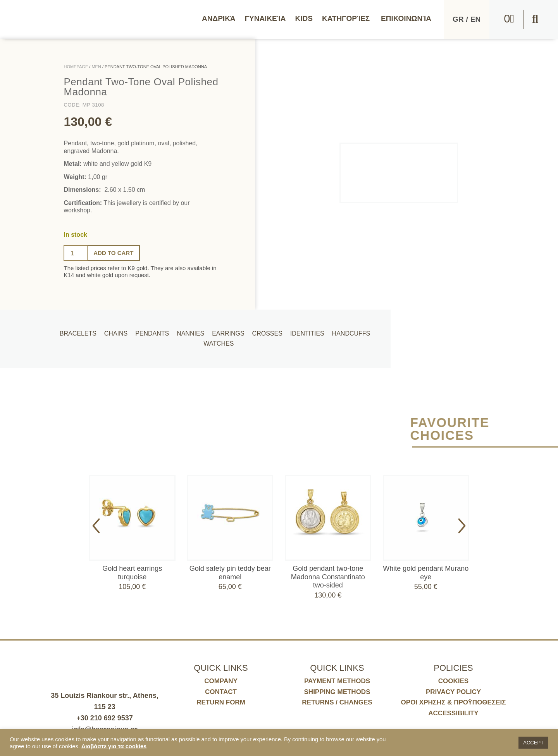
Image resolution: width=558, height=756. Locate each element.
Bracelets (85, 330)
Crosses (267, 330)
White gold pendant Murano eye (426, 573)
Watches (217, 347)
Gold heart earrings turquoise (132, 573)
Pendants (156, 330)
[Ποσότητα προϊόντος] (76, 253)
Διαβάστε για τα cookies (114, 746)
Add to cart (115, 253)
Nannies (193, 330)
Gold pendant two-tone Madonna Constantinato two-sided (328, 577)
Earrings (229, 330)
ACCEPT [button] (533, 743)
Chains (121, 330)
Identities (305, 330)
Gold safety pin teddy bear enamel (230, 573)
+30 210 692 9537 (105, 718)
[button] (535, 19)
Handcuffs (348, 330)
